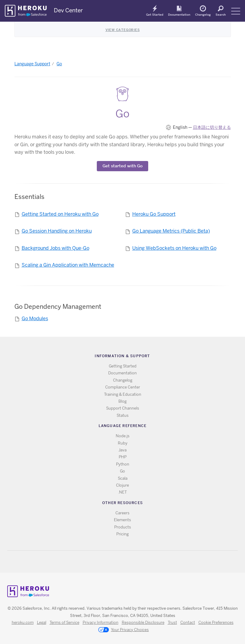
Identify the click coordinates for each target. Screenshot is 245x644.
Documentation (179, 14)
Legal (42, 622)
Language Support (32, 64)
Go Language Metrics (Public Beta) (171, 231)
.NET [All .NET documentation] (122, 492)
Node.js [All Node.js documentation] (123, 436)
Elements (122, 520)
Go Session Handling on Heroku (57, 231)
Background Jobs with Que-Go (55, 248)
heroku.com (23, 622)
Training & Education (123, 394)
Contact (188, 622)
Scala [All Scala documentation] (123, 478)
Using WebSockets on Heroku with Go (174, 248)
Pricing (122, 534)
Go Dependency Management (58, 307)
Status (123, 415)
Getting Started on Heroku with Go (60, 214)
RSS (109, 562)
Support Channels (123, 408)
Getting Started (123, 366)
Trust (172, 622)
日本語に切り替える (212, 127)
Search (221, 14)
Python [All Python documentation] (123, 464)
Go (59, 64)
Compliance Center (123, 387)
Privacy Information (101, 622)
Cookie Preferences (216, 622)
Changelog (203, 14)
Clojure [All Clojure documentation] (122, 485)
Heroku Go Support (154, 214)
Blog (122, 401)
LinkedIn (135, 562)
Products (123, 527)
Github (126, 562)
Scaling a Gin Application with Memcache (68, 265)
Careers (122, 513)
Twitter (117, 562)
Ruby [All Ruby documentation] (123, 443)
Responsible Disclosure (143, 622)
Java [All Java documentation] (122, 450)
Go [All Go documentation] (122, 471)
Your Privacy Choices (124, 630)
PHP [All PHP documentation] (123, 457)
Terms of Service (64, 622)
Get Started (155, 14)
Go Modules (35, 319)
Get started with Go (122, 166)
